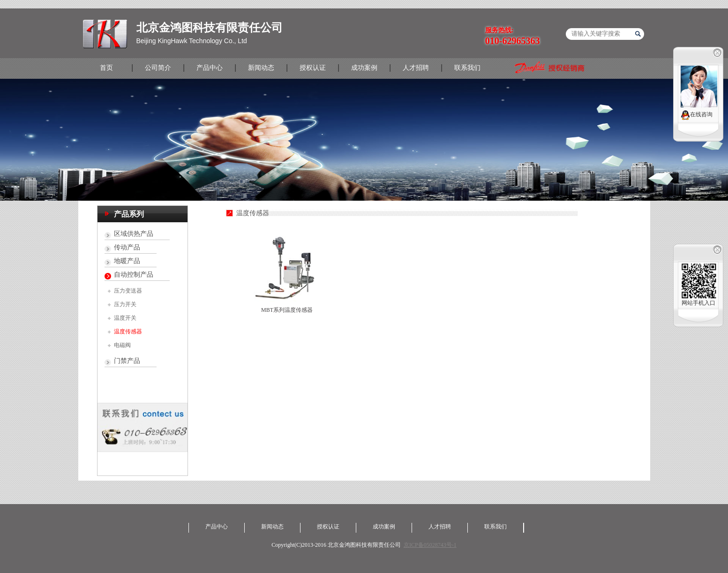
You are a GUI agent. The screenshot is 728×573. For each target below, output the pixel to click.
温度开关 (125, 318)
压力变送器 (128, 291)
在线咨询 (697, 115)
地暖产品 (127, 261)
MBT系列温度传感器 (287, 310)
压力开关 (125, 304)
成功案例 (364, 68)
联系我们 (467, 68)
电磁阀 (122, 345)
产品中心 (210, 68)
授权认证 (313, 68)
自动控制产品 (134, 275)
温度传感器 (128, 332)
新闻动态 (261, 68)
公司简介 (158, 68)
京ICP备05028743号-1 (430, 545)
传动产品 (127, 247)
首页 (106, 68)
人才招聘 (416, 68)
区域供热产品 (134, 234)
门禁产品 (127, 361)
